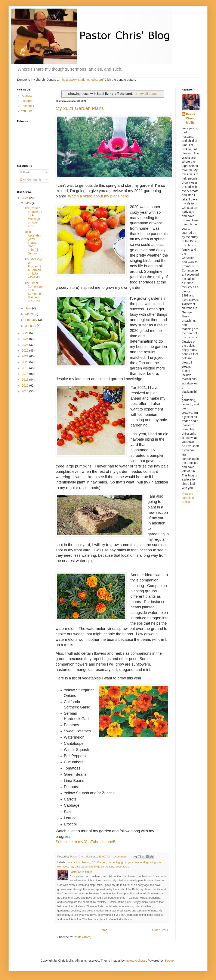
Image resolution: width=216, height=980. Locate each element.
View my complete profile (188, 498)
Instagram (28, 101)
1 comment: (121, 857)
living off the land (104, 867)
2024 (26, 339)
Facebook (27, 106)
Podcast (26, 96)
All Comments (31, 180)
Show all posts (146, 94)
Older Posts (160, 930)
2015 (26, 391)
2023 (26, 345)
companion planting (78, 862)
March (30, 314)
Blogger (169, 961)
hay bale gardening (81, 867)
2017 (26, 380)
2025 (26, 333)
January (31, 326)
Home (103, 930)
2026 (26, 198)
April (29, 308)
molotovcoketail (136, 961)
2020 (26, 362)
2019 (26, 368)
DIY (94, 862)
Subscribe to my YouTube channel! (85, 842)
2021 (26, 356)
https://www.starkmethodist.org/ (83, 80)
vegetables (122, 867)
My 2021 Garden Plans (80, 108)
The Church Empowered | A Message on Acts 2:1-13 (33, 217)
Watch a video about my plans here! (99, 196)
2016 (26, 386)
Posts (25, 172)
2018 (26, 374)
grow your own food (133, 862)
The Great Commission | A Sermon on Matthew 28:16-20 (34, 292)
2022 (26, 351)
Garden (102, 862)
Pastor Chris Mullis (191, 118)
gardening (114, 862)
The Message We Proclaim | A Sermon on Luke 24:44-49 (34, 268)
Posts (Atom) (83, 937)
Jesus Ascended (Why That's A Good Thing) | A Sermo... (33, 243)
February (32, 320)
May (28, 203)
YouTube (27, 111)
